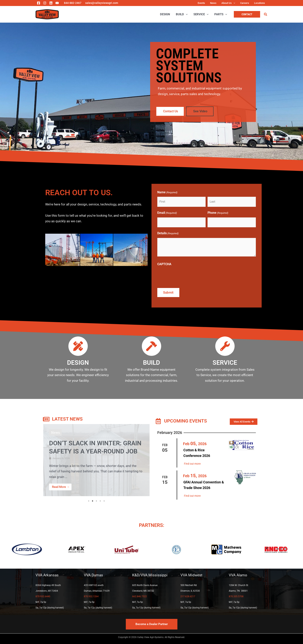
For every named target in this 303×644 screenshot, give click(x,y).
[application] (233, 3)
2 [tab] (93, 501)
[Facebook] (39, 3)
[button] (247, 14)
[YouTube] (57, 3)
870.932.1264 (91, 596)
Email (167, 213)
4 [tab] (100, 501)
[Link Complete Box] (96, 460)
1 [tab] (89, 501)
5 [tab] (104, 501)
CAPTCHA (164, 264)
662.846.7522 (140, 596)
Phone (218, 213)
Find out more (192, 464)
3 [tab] (96, 501)
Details (168, 234)
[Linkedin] (51, 3)
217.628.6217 (188, 596)
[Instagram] (45, 3)
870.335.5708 (236, 596)
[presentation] (187, 276)
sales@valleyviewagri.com (102, 3)
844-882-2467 (73, 3)
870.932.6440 (43, 596)
